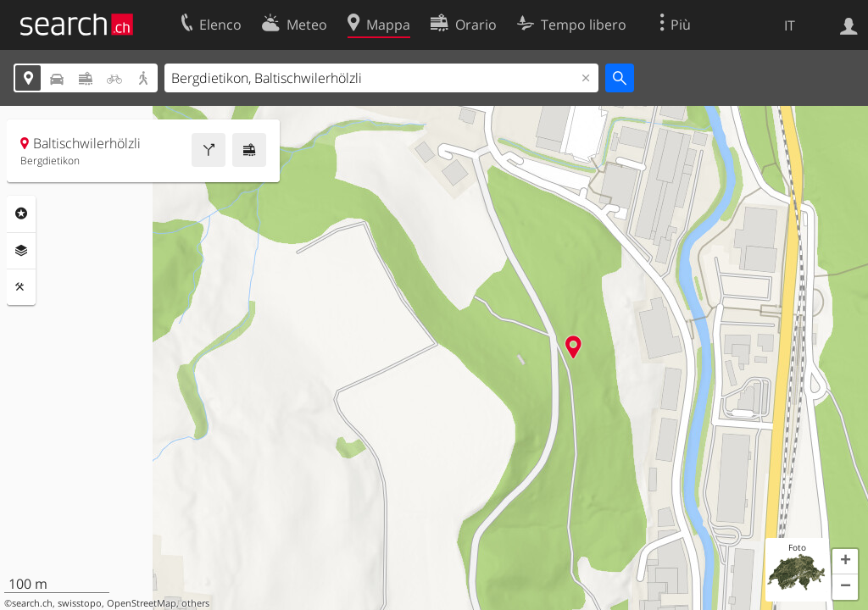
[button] (845, 562)
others (195, 603)
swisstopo (80, 603)
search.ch (32, 603)
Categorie (21, 213)
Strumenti (21, 287)
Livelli (21, 251)
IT (790, 25)
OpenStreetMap (142, 603)
